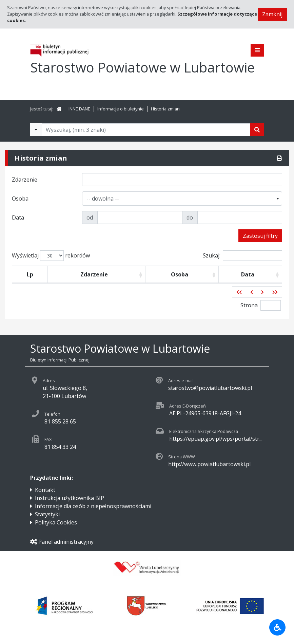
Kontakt (45, 490)
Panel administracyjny (62, 542)
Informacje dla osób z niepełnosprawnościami (93, 506)
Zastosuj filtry (260, 236)
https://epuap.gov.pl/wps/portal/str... (216, 439)
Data (248, 274)
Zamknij (272, 14)
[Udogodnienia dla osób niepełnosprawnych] (277, 627)
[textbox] (104, 199)
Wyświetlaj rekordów (51, 256)
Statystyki (47, 514)
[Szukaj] (257, 130)
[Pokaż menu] (257, 50)
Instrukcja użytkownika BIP (70, 498)
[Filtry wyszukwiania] (36, 130)
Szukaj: (242, 256)
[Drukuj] (279, 158)
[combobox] (182, 199)
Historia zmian (165, 109)
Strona (249, 305)
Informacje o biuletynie (121, 109)
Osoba (180, 274)
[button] (239, 292)
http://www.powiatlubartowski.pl (209, 464)
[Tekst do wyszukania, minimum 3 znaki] (146, 130)
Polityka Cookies (56, 522)
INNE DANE (79, 109)
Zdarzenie (94, 274)
